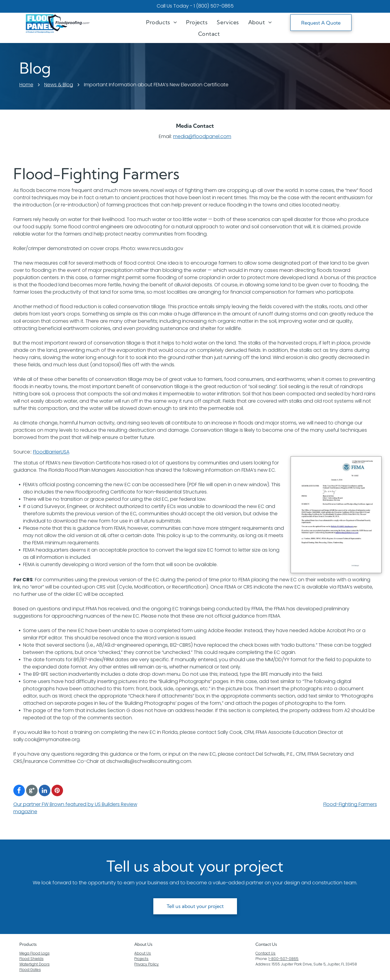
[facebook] (19, 791)
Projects (141, 959)
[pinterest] (57, 791)
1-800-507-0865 (283, 959)
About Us (143, 944)
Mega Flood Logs (35, 953)
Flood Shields (32, 959)
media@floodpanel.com (202, 136)
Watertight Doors (35, 964)
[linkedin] (45, 791)
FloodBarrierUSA (51, 452)
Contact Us (265, 953)
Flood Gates (30, 970)
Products (28, 944)
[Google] (32, 791)
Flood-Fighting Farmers (350, 804)
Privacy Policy (147, 964)
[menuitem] (162, 22)
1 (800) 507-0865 (214, 6)
